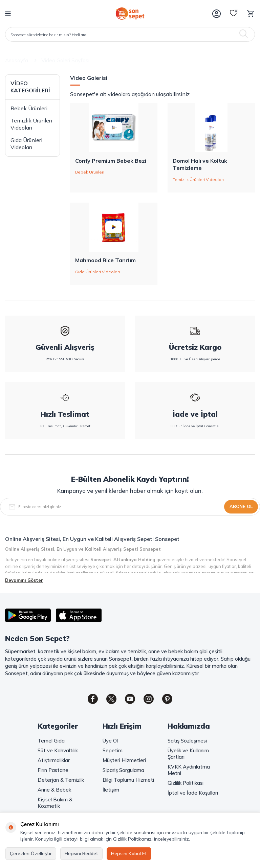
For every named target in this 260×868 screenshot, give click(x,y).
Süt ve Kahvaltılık (58, 750)
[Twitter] (111, 699)
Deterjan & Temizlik (61, 780)
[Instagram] (149, 699)
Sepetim (113, 750)
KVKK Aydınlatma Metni (189, 770)
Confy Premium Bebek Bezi (111, 161)
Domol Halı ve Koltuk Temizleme (200, 164)
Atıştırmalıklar (54, 760)
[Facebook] (93, 699)
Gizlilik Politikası (186, 783)
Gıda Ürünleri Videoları (26, 144)
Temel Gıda (51, 741)
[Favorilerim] (234, 14)
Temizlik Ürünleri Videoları (31, 124)
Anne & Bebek (54, 790)
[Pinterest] (167, 699)
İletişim (111, 790)
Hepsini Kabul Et (129, 853)
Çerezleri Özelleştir (31, 853)
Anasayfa (17, 60)
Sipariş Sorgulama (123, 770)
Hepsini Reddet (81, 853)
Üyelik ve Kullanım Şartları (188, 754)
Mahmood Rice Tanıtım (105, 260)
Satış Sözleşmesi (187, 741)
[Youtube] (130, 699)
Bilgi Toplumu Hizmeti (128, 780)
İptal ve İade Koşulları (193, 793)
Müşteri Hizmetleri (124, 760)
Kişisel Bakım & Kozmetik (55, 803)
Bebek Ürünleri (29, 108)
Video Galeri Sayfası (65, 60)
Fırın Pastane (53, 770)
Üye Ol (110, 741)
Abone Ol (241, 506)
